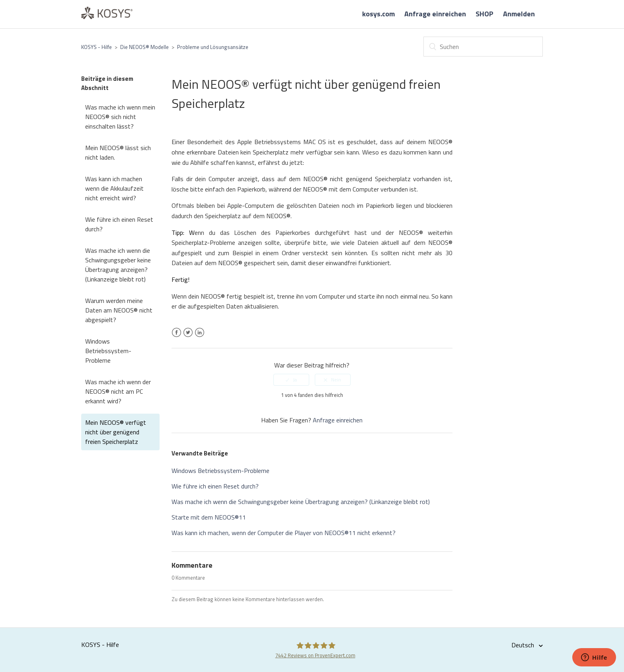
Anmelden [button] (519, 14)
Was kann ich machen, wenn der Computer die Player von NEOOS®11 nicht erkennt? (284, 533)
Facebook (176, 337)
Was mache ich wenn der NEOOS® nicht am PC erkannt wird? (118, 391)
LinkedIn (200, 337)
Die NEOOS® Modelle (144, 47)
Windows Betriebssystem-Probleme (108, 351)
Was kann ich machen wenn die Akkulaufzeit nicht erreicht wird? (114, 188)
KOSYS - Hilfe (97, 47)
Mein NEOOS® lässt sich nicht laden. (118, 152)
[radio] (291, 380)
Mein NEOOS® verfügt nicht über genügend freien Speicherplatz (116, 432)
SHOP (485, 14)
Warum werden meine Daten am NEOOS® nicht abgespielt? (119, 310)
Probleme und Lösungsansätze (213, 47)
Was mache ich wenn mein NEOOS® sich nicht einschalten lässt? (120, 117)
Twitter (188, 337)
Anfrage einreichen (435, 14)
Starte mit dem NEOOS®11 (209, 517)
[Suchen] (483, 47)
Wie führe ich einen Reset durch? (119, 224)
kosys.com (378, 14)
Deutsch (524, 645)
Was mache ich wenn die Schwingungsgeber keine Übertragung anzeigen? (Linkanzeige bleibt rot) (118, 265)
